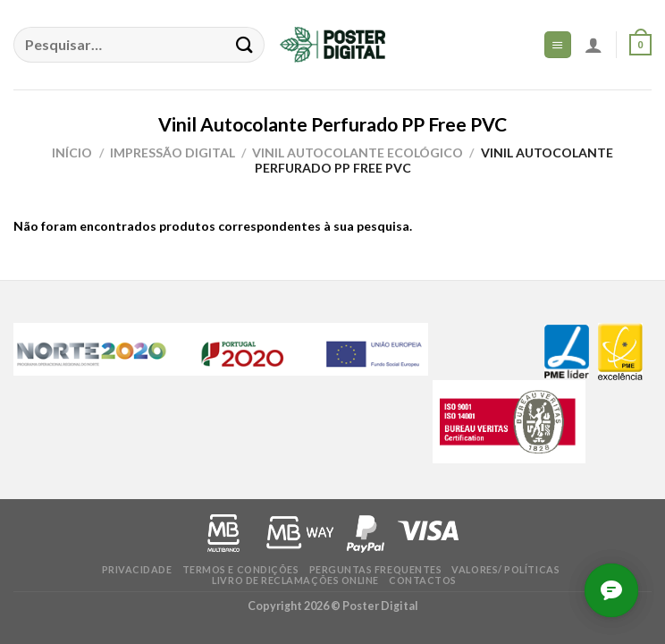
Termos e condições (241, 569)
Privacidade (137, 569)
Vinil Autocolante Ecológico (358, 153)
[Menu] (558, 44)
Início (72, 153)
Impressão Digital (173, 153)
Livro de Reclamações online (295, 580)
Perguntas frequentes (376, 569)
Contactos (423, 580)
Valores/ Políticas (505, 569)
